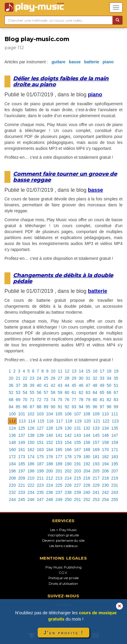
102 (31, 414)
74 (53, 400)
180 (87, 457)
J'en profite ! (63, 633)
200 (49, 471)
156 (87, 442)
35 (116, 378)
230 (105, 485)
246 (31, 500)
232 (12, 492)
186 (31, 464)
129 (59, 428)
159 (115, 442)
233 (22, 492)
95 (88, 407)
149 (22, 442)
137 (22, 435)
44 (67, 385)
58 (53, 392)
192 (87, 464)
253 (96, 500)
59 (60, 392)
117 (59, 421)
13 (74, 371)
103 (40, 414)
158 (105, 442)
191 (77, 464)
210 (31, 478)
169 (96, 450)
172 (12, 457)
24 (39, 378)
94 (81, 407)
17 (102, 371)
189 (59, 464)
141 (59, 435)
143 (77, 435)
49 (102, 385)
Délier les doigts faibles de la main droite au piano (61, 81)
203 (77, 471)
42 (53, 385)
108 (87, 414)
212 (49, 478)
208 (12, 478)
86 (25, 407)
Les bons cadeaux (63, 546)
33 (102, 378)
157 (96, 442)
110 (105, 414)
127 (40, 428)
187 (40, 464)
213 (59, 478)
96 (95, 407)
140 (49, 435)
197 (22, 471)
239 (77, 492)
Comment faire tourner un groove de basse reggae (65, 177)
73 (46, 400)
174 (31, 457)
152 (49, 442)
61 (74, 392)
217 (96, 478)
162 (31, 450)
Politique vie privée (63, 578)
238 (68, 492)
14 (81, 371)
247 (40, 500)
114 (32, 421)
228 (87, 485)
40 (39, 385)
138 (31, 435)
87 (32, 407)
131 (77, 428)
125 (22, 428)
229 (96, 485)
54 (25, 392)
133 (96, 428)
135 (115, 428)
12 (67, 371)
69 (18, 400)
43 (60, 385)
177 (59, 457)
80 (95, 400)
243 (115, 492)
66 (109, 392)
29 (74, 378)
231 (115, 485)
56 (39, 392)
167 (77, 450)
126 (31, 428)
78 (81, 400)
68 (11, 400)
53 (18, 392)
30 (81, 378)
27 (60, 378)
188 (49, 464)
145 (96, 435)
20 (11, 378)
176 (49, 457)
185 (22, 464)
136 (12, 435)
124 (12, 428)
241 (96, 492)
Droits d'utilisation (63, 584)
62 (81, 392)
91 (60, 407)
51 (116, 385)
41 (46, 385)
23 (32, 378)
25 (46, 378)
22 (25, 378)
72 (39, 400)
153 (59, 442)
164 (49, 450)
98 (109, 407)
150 (31, 442)
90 (53, 407)
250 (68, 500)
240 (87, 492)
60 (67, 392)
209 (22, 478)
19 (116, 371)
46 (81, 385)
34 (109, 378)
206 (105, 471)
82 (109, 400)
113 (22, 421)
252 (87, 500)
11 (60, 371)
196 (12, 471)
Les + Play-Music (63, 530)
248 (49, 500)
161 (22, 450)
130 (68, 428)
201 (59, 471)
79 (88, 400)
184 (12, 464)
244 (12, 500)
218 (105, 478)
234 (31, 492)
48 (95, 385)
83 (116, 400)
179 (77, 457)
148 (12, 442)
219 (115, 478)
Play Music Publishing (63, 567)
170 (105, 450)
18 (109, 371)
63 (88, 392)
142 (68, 435)
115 (41, 421)
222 (31, 485)
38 (25, 385)
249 (59, 500)
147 (115, 435)
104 (49, 414)
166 (68, 450)
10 (53, 371)
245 (22, 500)
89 (46, 407)
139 (40, 435)
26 (53, 378)
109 (96, 414)
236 (49, 492)
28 (67, 378)
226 (68, 485)
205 (96, 471)
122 (106, 421)
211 (40, 478)
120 (87, 421)
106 (68, 414)
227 (77, 485)
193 (96, 464)
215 (77, 478)
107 (77, 414)
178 (68, 457)
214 (68, 478)
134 (105, 428)
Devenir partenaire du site (63, 541)
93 (74, 407)
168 (87, 450)
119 (78, 421)
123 (115, 421)
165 (59, 450)
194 (105, 464)
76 (67, 400)
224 (49, 485)
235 (40, 492)
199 (40, 471)
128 (49, 428)
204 (87, 471)
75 (60, 400)
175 (40, 457)
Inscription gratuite (63, 535)
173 (22, 457)
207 (115, 471)
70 (25, 400)
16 (95, 371)
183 (115, 457)
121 (97, 421)
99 (116, 407)
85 (18, 407)
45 (74, 385)
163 (40, 450)
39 (32, 385)
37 (18, 385)
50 (109, 385)
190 (68, 464)
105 (59, 414)
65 (102, 392)
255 (115, 500)
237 (59, 492)
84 (11, 407)
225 (59, 485)
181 (96, 457)
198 (31, 471)
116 (50, 421)
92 (67, 407)
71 (32, 400)
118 (69, 421)
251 (77, 500)
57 (46, 392)
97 (102, 407)
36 (11, 385)
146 (105, 435)
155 (77, 442)
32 (95, 378)
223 (40, 485)
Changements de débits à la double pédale (63, 278)
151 (40, 442)
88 (39, 407)
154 (68, 442)
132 (87, 428)
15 (88, 371)
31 (88, 378)
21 (18, 378)
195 (115, 464)
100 (12, 414)
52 (11, 392)
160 (12, 450)
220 (12, 485)
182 (105, 457)
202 (68, 471)
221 (22, 485)
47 (88, 385)
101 (22, 414)
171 (115, 450)
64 (95, 392)
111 (115, 414)
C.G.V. (63, 573)
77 (74, 400)
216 (87, 478)
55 (32, 392)
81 (102, 400)
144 (87, 435)
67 (116, 392)
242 (105, 492)
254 (105, 500)
